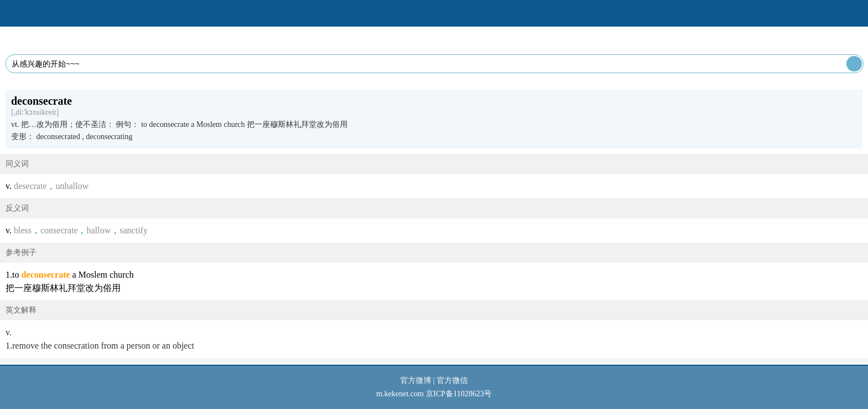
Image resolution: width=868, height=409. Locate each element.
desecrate (30, 186)
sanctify (134, 230)
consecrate (59, 230)
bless (23, 230)
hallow (99, 230)
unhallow (72, 186)
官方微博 (416, 380)
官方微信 (452, 380)
